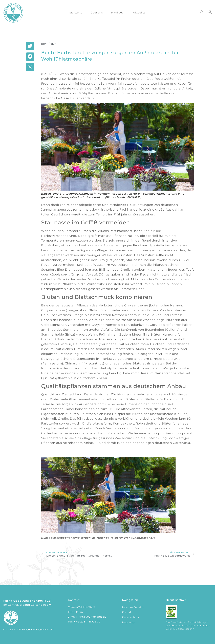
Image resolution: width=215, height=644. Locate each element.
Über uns (97, 13)
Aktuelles (139, 13)
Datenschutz (131, 617)
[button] (30, 46)
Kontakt (127, 612)
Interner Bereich (133, 607)
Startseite (76, 13)
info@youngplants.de (92, 617)
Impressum (130, 622)
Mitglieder (118, 13)
